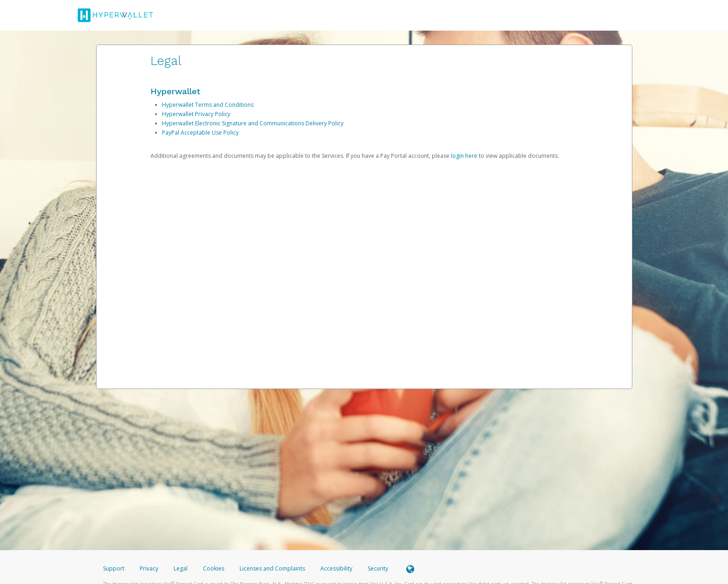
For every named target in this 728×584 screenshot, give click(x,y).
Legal (181, 568)
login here (464, 156)
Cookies (214, 568)
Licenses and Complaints (273, 568)
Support (114, 568)
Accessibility (336, 568)
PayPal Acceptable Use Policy (200, 133)
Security (378, 568)
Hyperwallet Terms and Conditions (208, 105)
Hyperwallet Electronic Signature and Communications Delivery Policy (253, 123)
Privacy (149, 568)
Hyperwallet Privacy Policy (196, 114)
